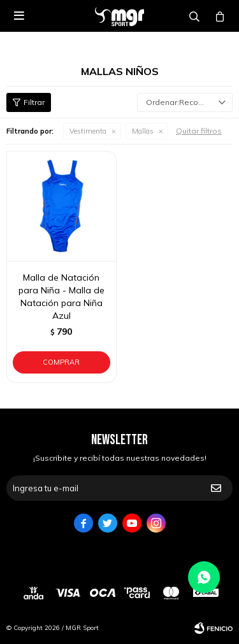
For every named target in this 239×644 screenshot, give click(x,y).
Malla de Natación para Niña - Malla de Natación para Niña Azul (62, 297)
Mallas (143, 131)
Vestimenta (88, 131)
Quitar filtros (199, 131)
